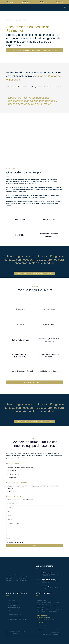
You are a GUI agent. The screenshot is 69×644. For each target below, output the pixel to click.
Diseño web (46, 634)
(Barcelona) (44, 617)
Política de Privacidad (18, 542)
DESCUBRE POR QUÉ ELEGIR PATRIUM (35, 382)
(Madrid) (43, 615)
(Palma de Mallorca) (46, 619)
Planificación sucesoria (47, 573)
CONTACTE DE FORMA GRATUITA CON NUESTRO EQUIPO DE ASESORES (35, 50)
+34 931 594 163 (60, 3)
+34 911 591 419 (43, 3)
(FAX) (42, 622)
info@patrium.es (9, 3)
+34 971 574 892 (26, 3)
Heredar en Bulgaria (46, 586)
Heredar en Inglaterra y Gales (48, 579)
